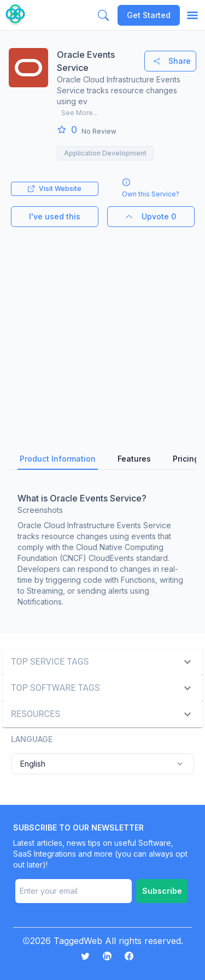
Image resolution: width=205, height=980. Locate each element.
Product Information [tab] (58, 459)
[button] (102, 662)
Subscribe (162, 891)
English (102, 764)
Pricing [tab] (186, 459)
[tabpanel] (102, 547)
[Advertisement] (102, 329)
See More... (80, 113)
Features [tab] (134, 459)
